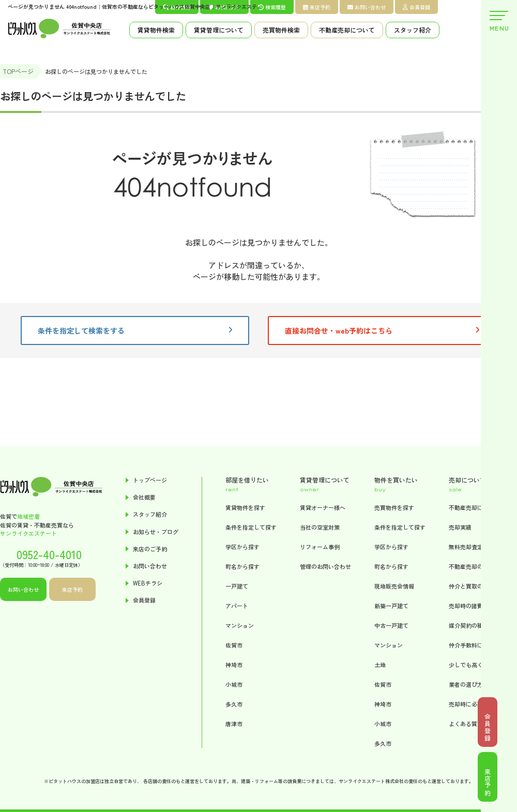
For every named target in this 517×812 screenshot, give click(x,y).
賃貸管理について (219, 30)
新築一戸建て (391, 606)
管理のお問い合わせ (325, 566)
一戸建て (237, 586)
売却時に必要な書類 (474, 704)
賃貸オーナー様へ (323, 507)
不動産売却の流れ (472, 566)
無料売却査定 (466, 547)
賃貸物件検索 (156, 30)
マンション (240, 625)
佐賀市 (234, 645)
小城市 (234, 684)
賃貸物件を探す (245, 507)
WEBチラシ (148, 583)
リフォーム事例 (320, 547)
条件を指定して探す (251, 527)
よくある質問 (466, 724)
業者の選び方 (466, 684)
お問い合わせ (367, 7)
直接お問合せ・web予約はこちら (382, 330)
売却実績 (460, 527)
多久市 (234, 704)
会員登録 (416, 7)
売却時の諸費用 (469, 606)
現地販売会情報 (394, 586)
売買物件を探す (394, 507)
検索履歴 (272, 7)
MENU (499, 21)
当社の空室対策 (320, 527)
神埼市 (234, 665)
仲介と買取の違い (472, 586)
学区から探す (242, 547)
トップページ (150, 480)
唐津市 (234, 724)
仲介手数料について (474, 645)
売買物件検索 (281, 30)
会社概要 (144, 497)
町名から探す (242, 566)
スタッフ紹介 (413, 30)
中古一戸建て (391, 625)
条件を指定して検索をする (135, 330)
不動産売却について (347, 30)
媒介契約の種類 (469, 625)
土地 (380, 665)
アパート (237, 606)
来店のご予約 (150, 549)
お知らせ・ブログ (156, 532)
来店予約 (317, 7)
